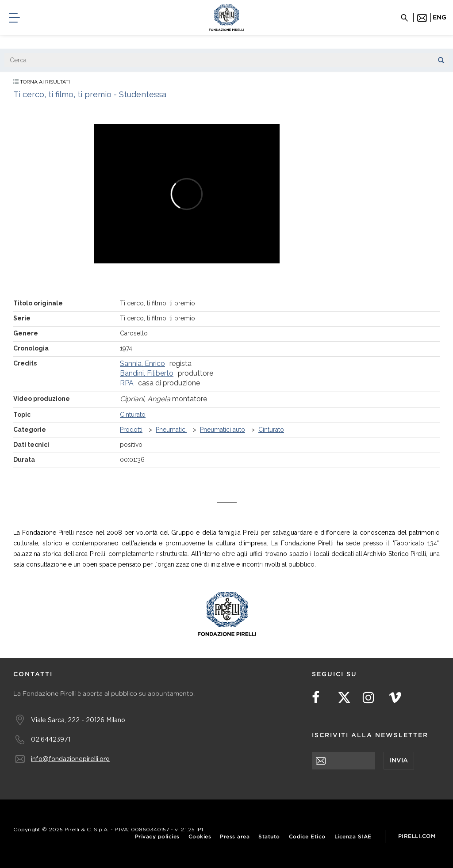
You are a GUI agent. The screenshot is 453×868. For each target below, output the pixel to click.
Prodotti (131, 430)
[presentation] (379, 787)
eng (440, 18)
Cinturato (133, 415)
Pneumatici (171, 430)
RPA (127, 383)
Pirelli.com (417, 836)
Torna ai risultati (42, 82)
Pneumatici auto (223, 430)
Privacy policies (157, 837)
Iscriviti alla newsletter (370, 735)
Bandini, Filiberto (147, 373)
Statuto (269, 837)
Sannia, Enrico (142, 364)
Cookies (200, 837)
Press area (235, 837)
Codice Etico (307, 837)
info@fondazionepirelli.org (70, 759)
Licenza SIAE (353, 837)
